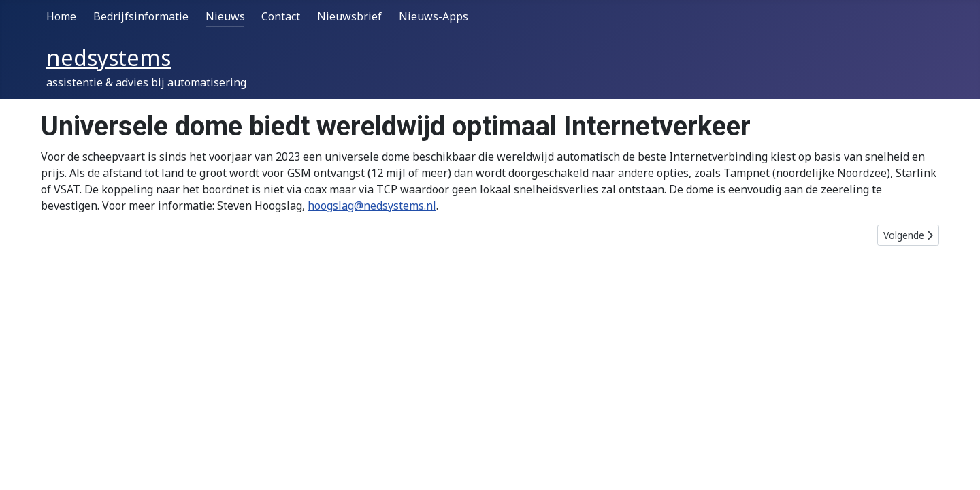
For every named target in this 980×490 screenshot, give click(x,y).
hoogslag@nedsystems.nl (372, 206)
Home (61, 16)
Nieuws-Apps (434, 16)
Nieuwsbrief (349, 16)
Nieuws (225, 16)
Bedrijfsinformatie (141, 16)
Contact (281, 16)
